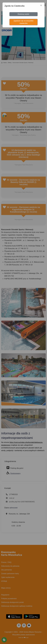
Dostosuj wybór (23, 14)
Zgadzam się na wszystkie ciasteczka (23, 22)
